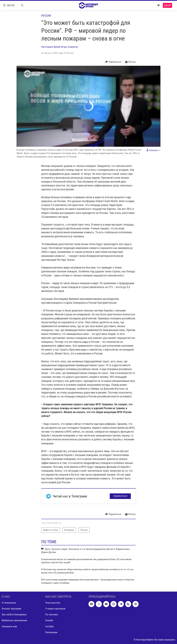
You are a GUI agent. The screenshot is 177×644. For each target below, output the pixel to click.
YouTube (50, 626)
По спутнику (52, 614)
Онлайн (49, 620)
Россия (46, 16)
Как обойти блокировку (14, 614)
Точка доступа (53, 603)
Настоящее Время (51, 47)
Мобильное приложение (14, 620)
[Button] (113, 62)
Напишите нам (9, 626)
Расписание (51, 632)
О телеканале (9, 603)
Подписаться (120, 496)
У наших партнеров (55, 609)
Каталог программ (11, 609)
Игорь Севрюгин (69, 47)
